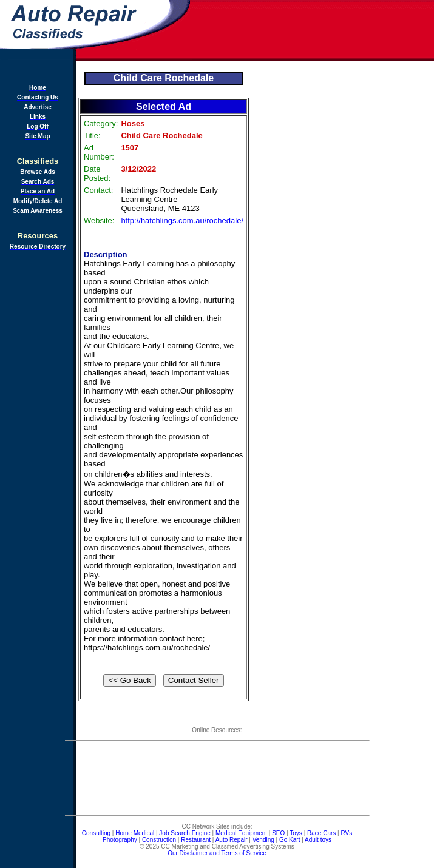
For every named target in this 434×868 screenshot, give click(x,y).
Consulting (96, 833)
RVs (346, 833)
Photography (120, 840)
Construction (159, 840)
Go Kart (290, 840)
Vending (263, 840)
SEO (278, 833)
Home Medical (135, 833)
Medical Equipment (241, 833)
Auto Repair (232, 840)
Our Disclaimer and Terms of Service (217, 853)
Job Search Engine (185, 833)
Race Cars (321, 833)
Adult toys (318, 840)
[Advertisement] (313, 30)
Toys (296, 833)
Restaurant (196, 840)
